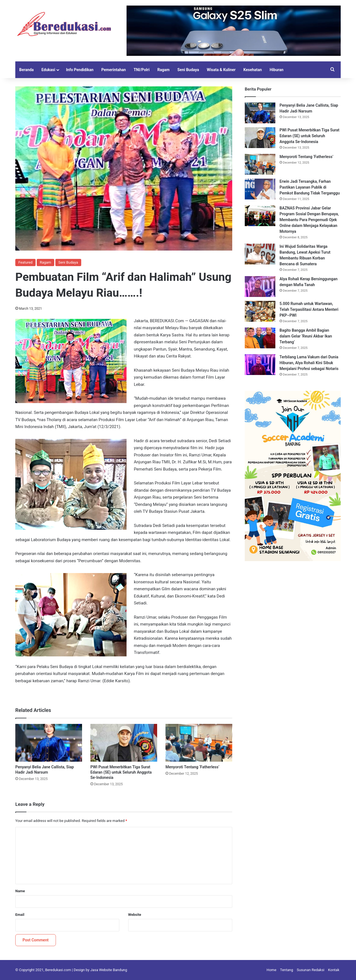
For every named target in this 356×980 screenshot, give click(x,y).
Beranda (26, 70)
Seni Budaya (188, 70)
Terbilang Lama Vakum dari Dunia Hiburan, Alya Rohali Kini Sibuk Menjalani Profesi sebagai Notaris (309, 363)
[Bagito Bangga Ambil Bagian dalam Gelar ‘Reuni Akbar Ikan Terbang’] (260, 338)
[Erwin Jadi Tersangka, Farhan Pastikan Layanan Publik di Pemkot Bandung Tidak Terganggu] (260, 189)
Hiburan (276, 70)
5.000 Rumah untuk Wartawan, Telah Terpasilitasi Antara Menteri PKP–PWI (309, 309)
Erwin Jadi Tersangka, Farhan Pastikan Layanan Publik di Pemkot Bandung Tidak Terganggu (310, 187)
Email (20, 915)
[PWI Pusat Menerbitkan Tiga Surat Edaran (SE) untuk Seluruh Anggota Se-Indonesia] (124, 743)
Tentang (287, 970)
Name (20, 891)
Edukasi (48, 70)
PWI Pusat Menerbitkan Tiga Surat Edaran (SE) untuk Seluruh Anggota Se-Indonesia (121, 772)
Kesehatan (253, 70)
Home (272, 970)
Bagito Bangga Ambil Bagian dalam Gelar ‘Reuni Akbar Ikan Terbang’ (306, 336)
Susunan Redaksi (311, 970)
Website (135, 915)
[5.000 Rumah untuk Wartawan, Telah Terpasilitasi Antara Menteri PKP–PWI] (260, 311)
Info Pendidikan (80, 70)
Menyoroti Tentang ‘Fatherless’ (192, 767)
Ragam (164, 70)
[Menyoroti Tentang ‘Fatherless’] (199, 743)
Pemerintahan (113, 70)
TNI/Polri (141, 70)
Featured (25, 262)
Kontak (334, 970)
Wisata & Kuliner (221, 70)
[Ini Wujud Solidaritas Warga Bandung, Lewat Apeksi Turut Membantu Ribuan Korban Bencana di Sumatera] (260, 254)
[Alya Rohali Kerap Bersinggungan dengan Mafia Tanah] (260, 287)
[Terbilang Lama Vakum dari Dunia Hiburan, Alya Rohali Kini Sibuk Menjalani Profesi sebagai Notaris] (260, 365)
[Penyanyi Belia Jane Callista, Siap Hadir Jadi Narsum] (49, 743)
